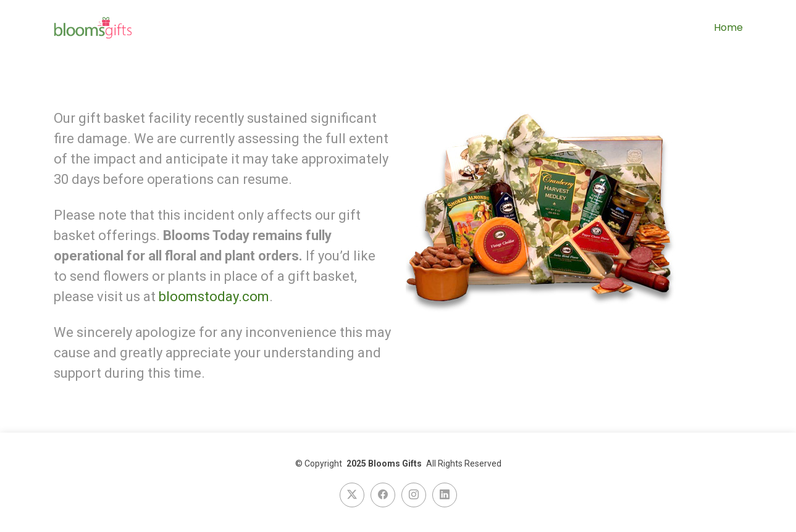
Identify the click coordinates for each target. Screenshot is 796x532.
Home (728, 27)
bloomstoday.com (214, 297)
